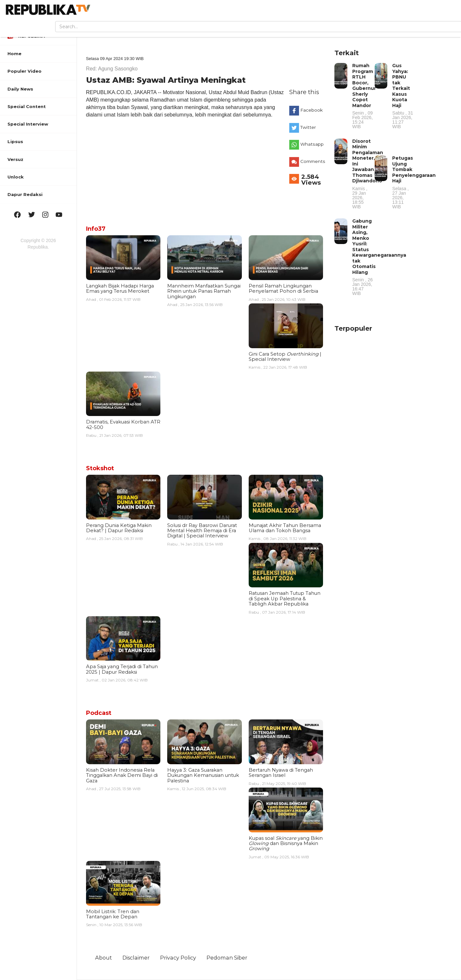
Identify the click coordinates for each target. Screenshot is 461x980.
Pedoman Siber (227, 958)
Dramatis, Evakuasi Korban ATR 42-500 (123, 424)
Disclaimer (136, 958)
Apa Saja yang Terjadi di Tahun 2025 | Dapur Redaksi (122, 669)
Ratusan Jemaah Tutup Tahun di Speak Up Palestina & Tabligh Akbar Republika (285, 599)
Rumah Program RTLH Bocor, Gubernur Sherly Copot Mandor (364, 96)
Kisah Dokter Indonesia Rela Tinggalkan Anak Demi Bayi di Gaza (122, 775)
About (104, 958)
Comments (313, 161)
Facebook (311, 110)
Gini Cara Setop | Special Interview (285, 357)
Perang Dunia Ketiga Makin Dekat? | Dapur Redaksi (119, 528)
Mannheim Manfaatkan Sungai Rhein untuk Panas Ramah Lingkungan (204, 291)
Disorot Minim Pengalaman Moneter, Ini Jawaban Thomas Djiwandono (368, 174)
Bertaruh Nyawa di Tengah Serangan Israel (281, 773)
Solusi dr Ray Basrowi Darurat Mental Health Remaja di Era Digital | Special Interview (202, 531)
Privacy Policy (178, 958)
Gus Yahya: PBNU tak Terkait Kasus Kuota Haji (403, 96)
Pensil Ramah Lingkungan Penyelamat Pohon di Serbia (283, 288)
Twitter (308, 127)
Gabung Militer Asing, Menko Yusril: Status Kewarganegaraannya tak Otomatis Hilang (379, 257)
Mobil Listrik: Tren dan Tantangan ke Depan (113, 914)
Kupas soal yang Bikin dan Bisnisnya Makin (286, 844)
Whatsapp (312, 144)
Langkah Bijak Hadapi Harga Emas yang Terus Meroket (120, 288)
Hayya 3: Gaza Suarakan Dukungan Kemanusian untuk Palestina (203, 775)
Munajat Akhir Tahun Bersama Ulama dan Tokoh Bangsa (285, 528)
